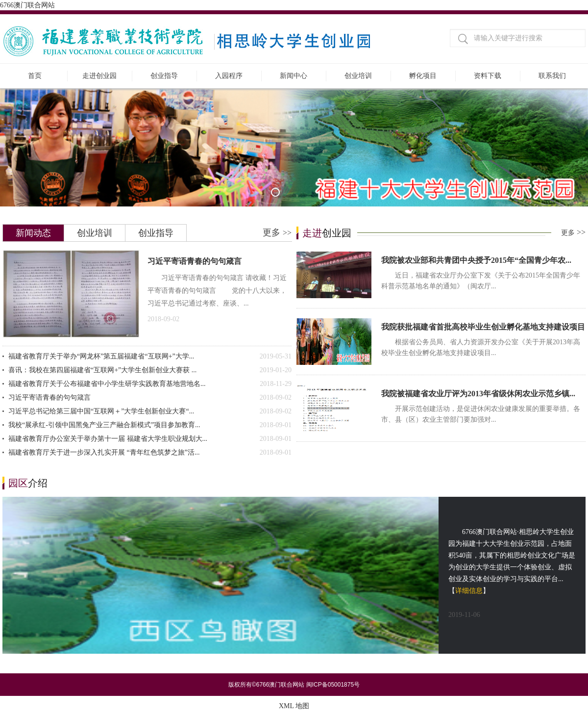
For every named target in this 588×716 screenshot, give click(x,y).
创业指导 (164, 76)
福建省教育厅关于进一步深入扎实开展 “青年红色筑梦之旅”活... (150, 453)
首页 (35, 76)
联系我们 (552, 76)
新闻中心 (294, 76)
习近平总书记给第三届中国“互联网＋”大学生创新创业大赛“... (150, 411)
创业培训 (358, 76)
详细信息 (469, 591)
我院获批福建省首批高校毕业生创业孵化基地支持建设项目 (483, 327)
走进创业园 (99, 76)
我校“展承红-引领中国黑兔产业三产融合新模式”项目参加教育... (150, 425)
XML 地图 (294, 706)
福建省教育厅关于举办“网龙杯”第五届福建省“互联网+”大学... (150, 357)
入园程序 (229, 76)
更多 (277, 232)
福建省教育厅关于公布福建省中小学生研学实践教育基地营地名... (150, 384)
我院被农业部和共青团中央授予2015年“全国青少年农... (476, 260)
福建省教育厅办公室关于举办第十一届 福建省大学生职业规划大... (150, 439)
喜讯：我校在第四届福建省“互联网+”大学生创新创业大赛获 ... (150, 370)
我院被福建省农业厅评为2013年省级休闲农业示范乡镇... (478, 394)
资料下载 (488, 76)
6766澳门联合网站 (27, 5)
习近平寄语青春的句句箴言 (195, 261)
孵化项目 (423, 76)
